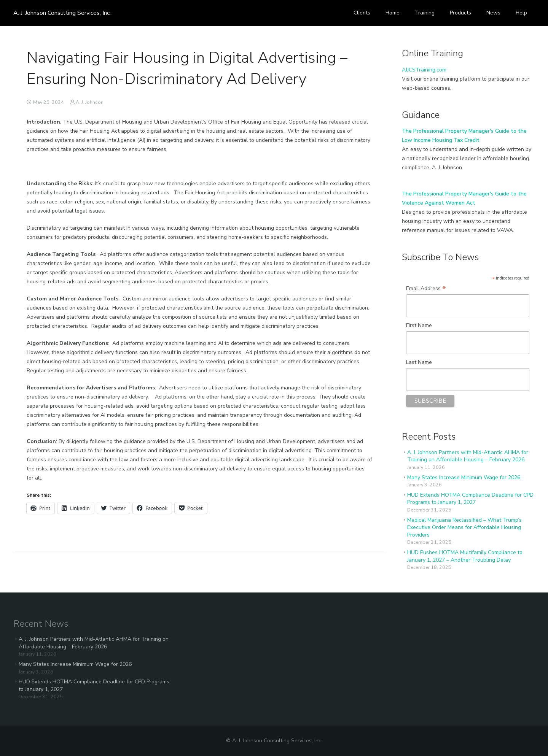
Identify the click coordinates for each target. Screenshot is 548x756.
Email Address (426, 289)
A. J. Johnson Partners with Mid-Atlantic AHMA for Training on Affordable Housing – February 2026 (468, 456)
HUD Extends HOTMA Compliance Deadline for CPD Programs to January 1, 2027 (470, 499)
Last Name (419, 362)
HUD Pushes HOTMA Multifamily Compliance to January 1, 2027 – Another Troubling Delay (465, 556)
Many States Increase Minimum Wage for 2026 (464, 477)
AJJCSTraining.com (424, 70)
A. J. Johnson (90, 102)
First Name (419, 325)
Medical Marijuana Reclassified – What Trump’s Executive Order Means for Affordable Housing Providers (464, 527)
